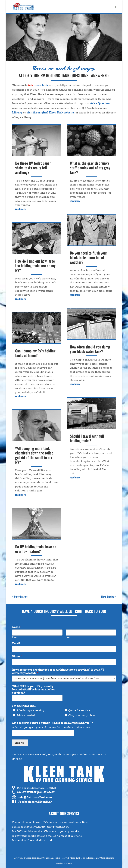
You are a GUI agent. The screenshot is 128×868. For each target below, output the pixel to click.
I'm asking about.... (24, 706)
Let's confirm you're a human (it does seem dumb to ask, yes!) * (53, 723)
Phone (17, 657)
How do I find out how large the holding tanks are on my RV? (35, 265)
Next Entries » (109, 596)
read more (20, 209)
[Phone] (64, 662)
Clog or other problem (82, 715)
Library (17, 113)
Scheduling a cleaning (30, 710)
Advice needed (26, 715)
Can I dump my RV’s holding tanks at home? (35, 353)
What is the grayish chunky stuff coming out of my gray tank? (90, 168)
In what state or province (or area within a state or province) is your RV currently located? (58, 671)
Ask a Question (100, 103)
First (14, 637)
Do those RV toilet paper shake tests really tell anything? (33, 168)
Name (17, 627)
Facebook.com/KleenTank (35, 802)
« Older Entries (20, 596)
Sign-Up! (20, 743)
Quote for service (79, 710)
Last (68, 637)
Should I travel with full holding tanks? (87, 438)
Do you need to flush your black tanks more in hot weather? (88, 257)
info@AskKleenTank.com (35, 797)
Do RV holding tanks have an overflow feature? (36, 549)
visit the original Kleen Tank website (50, 113)
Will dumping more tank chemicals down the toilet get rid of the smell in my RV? (34, 455)
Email (17, 644)
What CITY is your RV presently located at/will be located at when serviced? (34, 690)
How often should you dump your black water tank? (90, 349)
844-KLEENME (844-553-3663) (36, 793)
